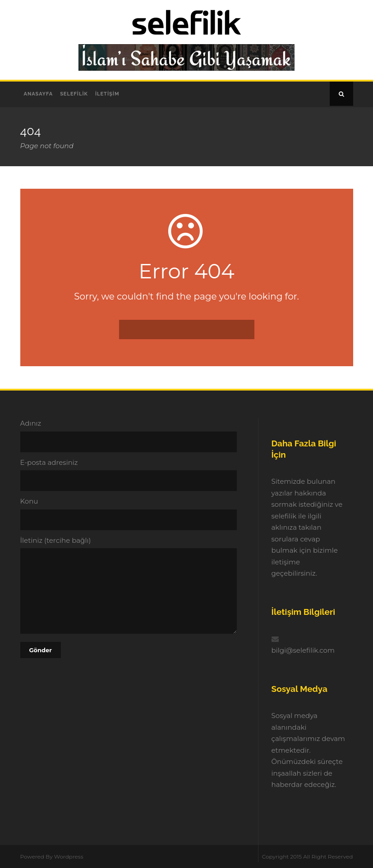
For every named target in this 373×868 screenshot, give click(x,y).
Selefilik (74, 94)
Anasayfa (39, 94)
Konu (129, 514)
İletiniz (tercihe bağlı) (129, 587)
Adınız (129, 436)
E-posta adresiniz (129, 475)
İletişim (107, 94)
